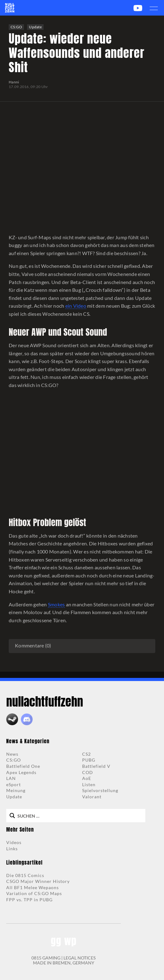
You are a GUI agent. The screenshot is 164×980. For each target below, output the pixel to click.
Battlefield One (23, 766)
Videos (14, 842)
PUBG (89, 760)
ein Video (76, 306)
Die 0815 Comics (25, 875)
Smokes (56, 604)
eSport (14, 784)
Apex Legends (21, 772)
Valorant (92, 797)
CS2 (87, 754)
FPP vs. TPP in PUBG (29, 900)
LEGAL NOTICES (80, 958)
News (12, 754)
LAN (11, 778)
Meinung (16, 790)
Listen (89, 784)
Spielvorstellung (100, 790)
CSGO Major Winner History (38, 881)
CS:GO (16, 27)
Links (12, 849)
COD (88, 772)
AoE (87, 778)
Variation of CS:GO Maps (34, 893)
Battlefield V (96, 766)
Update (35, 27)
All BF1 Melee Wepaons (33, 887)
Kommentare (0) (33, 645)
